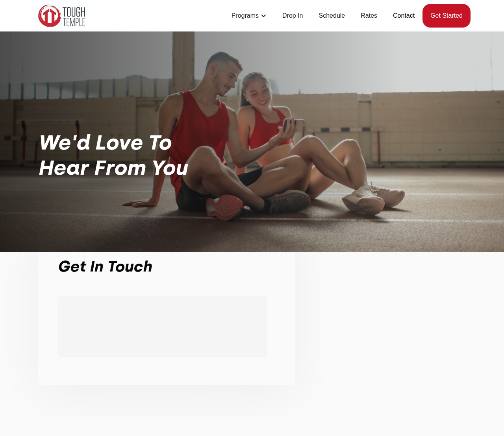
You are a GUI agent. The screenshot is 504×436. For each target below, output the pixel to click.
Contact (404, 16)
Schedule (332, 16)
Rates (369, 16)
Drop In (293, 16)
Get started (447, 16)
